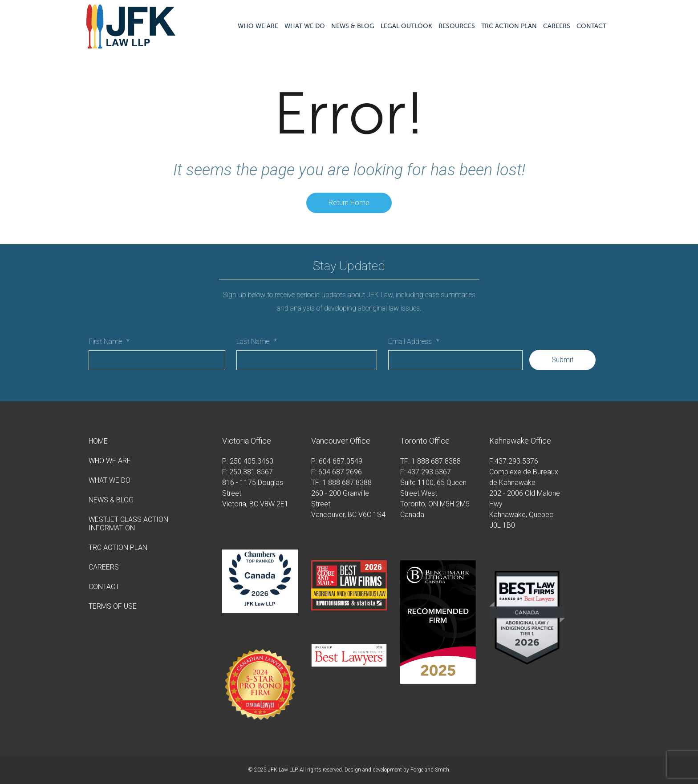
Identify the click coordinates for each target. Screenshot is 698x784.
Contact (591, 26)
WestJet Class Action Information (128, 524)
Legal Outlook (406, 26)
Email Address (414, 341)
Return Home (349, 203)
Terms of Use (113, 606)
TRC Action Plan (509, 26)
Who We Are (258, 26)
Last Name (257, 341)
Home (98, 441)
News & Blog (353, 26)
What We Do (305, 26)
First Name (109, 341)
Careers (557, 26)
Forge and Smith (430, 770)
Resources (457, 26)
